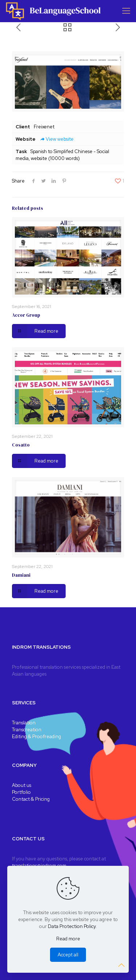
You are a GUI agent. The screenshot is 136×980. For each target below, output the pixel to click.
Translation (24, 723)
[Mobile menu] (126, 11)
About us (22, 785)
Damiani (21, 575)
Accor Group (26, 315)
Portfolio (21, 792)
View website (56, 139)
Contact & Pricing (31, 799)
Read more (68, 939)
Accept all (68, 955)
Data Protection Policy (72, 926)
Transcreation (27, 730)
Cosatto (21, 445)
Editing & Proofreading (36, 737)
